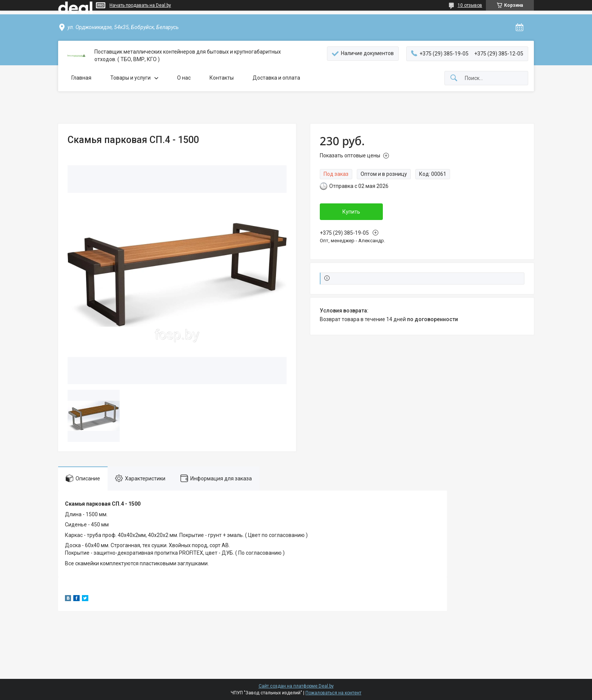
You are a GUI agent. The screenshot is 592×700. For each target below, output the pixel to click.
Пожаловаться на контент (333, 693)
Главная (81, 78)
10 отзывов (470, 5)
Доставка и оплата (276, 78)
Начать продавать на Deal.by (140, 5)
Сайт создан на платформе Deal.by (296, 686)
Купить (351, 212)
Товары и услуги (130, 78)
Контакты (222, 78)
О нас (184, 78)
